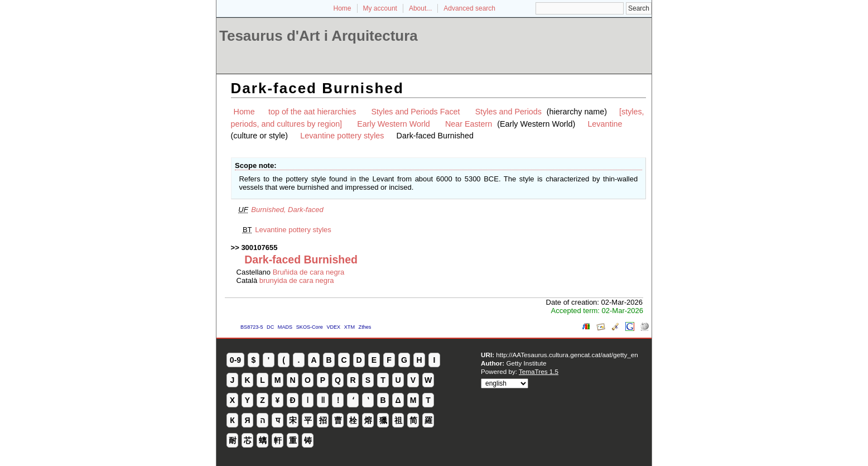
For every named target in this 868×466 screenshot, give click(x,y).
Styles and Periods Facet (416, 112)
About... (420, 8)
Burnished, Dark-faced (287, 210)
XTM (349, 327)
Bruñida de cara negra (309, 272)
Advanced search (469, 8)
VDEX (333, 327)
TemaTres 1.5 (539, 371)
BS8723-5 (252, 327)
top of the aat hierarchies (312, 112)
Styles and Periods (508, 112)
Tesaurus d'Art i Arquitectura (319, 36)
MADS (285, 327)
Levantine (605, 124)
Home (343, 8)
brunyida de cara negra (297, 280)
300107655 (259, 248)
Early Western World (394, 124)
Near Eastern (469, 124)
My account (380, 8)
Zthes (365, 327)
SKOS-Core (310, 327)
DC (270, 327)
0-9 (235, 360)
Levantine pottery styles (342, 136)
